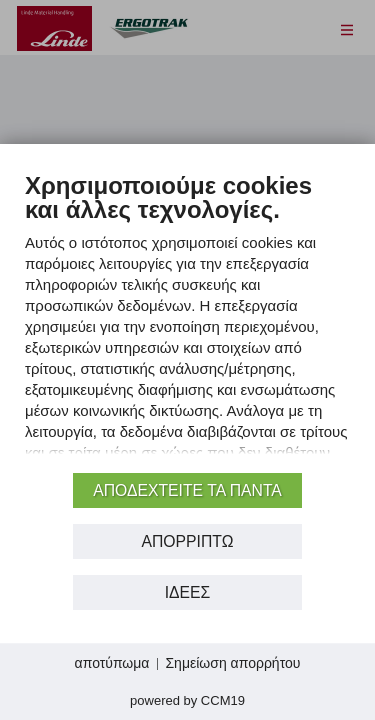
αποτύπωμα (112, 663)
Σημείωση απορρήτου (232, 663)
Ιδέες (188, 592)
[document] (187, 319)
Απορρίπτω (187, 541)
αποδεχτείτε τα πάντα (187, 490)
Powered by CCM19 (187, 700)
